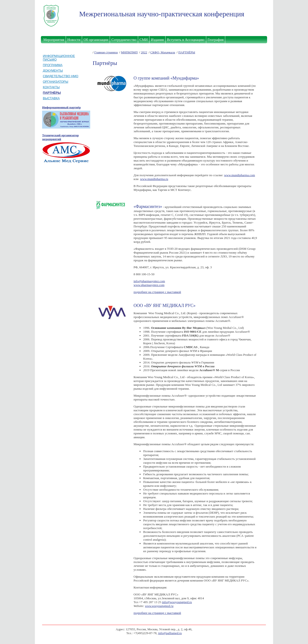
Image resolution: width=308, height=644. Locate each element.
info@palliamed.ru (170, 633)
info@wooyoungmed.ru (177, 602)
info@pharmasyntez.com (149, 281)
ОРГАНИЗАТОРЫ (56, 82)
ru (167, 179)
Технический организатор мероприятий (60, 137)
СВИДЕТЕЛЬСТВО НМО (61, 76)
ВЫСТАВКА (51, 98)
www (227, 175)
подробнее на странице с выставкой (157, 292)
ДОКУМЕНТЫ (53, 71)
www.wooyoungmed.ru (159, 606)
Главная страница (106, 52)
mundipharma (240, 175)
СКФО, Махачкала (163, 52)
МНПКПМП (129, 52)
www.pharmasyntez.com (149, 285)
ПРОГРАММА (53, 65)
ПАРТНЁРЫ (187, 52)
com (252, 175)
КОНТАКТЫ (51, 87)
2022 (144, 52)
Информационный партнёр (61, 107)
